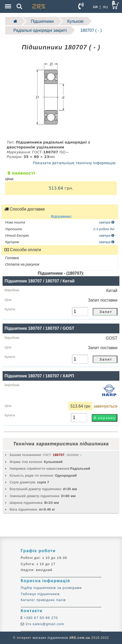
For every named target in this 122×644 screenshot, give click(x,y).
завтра (107, 222)
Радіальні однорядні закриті (40, 30)
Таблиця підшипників (40, 594)
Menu (7, 4)
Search (19, 6)
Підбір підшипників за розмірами (51, 588)
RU (106, 7)
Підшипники (42, 21)
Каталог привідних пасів (43, 600)
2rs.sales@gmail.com (44, 624)
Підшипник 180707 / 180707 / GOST (40, 328)
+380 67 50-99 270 (40, 618)
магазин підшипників (50, 638)
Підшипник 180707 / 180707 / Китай (40, 281)
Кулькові (75, 21)
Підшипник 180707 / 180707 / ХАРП (39, 376)
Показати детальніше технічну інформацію (74, 163)
